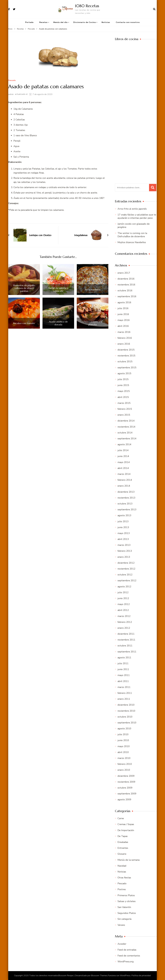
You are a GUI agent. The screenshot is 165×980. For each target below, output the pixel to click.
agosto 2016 (124, 302)
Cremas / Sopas (126, 824)
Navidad (122, 866)
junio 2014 (123, 456)
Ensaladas (123, 842)
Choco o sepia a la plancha (93, 323)
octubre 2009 (125, 788)
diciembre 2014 (126, 421)
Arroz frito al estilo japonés (132, 209)
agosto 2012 (124, 587)
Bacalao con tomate (24, 323)
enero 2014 (124, 486)
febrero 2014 (125, 480)
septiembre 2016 (127, 296)
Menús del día (60, 22)
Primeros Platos (126, 895)
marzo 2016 (124, 332)
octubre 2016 (125, 291)
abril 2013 (123, 539)
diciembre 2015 (126, 350)
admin (11, 94)
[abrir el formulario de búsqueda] (154, 9)
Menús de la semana (129, 860)
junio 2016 (123, 314)
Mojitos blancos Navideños (132, 242)
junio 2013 (123, 527)
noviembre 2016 (126, 285)
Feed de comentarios (129, 956)
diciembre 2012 (126, 563)
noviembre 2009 (126, 782)
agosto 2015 (124, 373)
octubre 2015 (125, 362)
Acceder (122, 944)
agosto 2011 (124, 658)
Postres (122, 889)
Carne (121, 818)
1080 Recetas (87, 6)
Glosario (122, 854)
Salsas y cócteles (127, 901)
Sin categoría (124, 919)
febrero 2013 (125, 551)
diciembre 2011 (126, 634)
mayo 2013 (124, 533)
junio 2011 (123, 669)
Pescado (12, 80)
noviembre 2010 (126, 711)
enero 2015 (124, 415)
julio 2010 (123, 734)
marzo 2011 (124, 687)
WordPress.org (126, 962)
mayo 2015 (124, 391)
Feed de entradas (127, 950)
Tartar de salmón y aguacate (58, 290)
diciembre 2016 (126, 279)
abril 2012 (123, 610)
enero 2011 (124, 699)
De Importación (126, 830)
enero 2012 (124, 628)
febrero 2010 (125, 764)
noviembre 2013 (126, 498)
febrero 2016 (125, 338)
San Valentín (124, 907)
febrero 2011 (125, 693)
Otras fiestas (124, 878)
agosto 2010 (124, 729)
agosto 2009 (124, 800)
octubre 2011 (125, 646)
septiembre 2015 (127, 368)
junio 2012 (123, 598)
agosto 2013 (124, 515)
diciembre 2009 (126, 776)
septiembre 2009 (127, 794)
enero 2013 (124, 557)
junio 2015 (123, 385)
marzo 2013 (124, 545)
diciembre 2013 (126, 492)
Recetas (43, 22)
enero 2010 (124, 770)
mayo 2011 (124, 675)
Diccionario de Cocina (85, 22)
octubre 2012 (125, 575)
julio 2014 (123, 450)
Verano (121, 925)
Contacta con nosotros (128, 22)
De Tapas (123, 836)
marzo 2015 (124, 403)
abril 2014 (123, 468)
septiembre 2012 (127, 581)
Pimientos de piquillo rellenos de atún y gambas (24, 288)
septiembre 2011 (127, 652)
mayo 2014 (124, 462)
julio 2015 (123, 379)
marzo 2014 (124, 474)
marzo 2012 (124, 616)
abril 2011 (123, 681)
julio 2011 (123, 663)
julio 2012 (123, 592)
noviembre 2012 (126, 569)
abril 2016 (123, 326)
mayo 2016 (124, 320)
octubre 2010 (125, 717)
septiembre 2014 (127, 439)
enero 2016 (124, 344)
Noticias (106, 22)
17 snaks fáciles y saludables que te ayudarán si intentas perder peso (137, 216)
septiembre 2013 (127, 510)
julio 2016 (123, 308)
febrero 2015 (125, 409)
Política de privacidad (141, 976)
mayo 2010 (124, 746)
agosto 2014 (124, 444)
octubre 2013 (125, 504)
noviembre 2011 (126, 640)
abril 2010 (123, 752)
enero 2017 (124, 273)
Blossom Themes (99, 976)
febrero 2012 (125, 622)
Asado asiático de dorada (58, 323)
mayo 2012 (124, 604)
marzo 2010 (124, 758)
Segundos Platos (127, 913)
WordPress (125, 976)
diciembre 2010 (126, 705)
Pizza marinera (93, 290)
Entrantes (123, 848)
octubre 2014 (125, 433)
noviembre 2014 (126, 427)
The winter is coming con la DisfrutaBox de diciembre (132, 235)
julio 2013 (123, 521)
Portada (29, 22)
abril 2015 (123, 397)
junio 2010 (123, 740)
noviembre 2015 (126, 356)
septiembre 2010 (127, 723)
